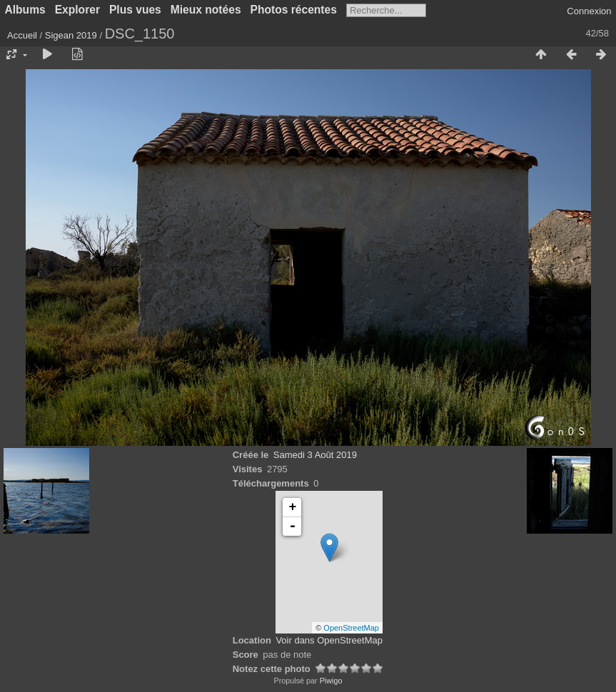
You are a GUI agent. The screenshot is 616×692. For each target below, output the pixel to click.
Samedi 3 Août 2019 (315, 455)
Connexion (589, 11)
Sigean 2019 (71, 35)
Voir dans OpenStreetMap (329, 640)
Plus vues (135, 10)
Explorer (77, 10)
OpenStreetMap (351, 628)
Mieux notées (206, 10)
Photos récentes (294, 10)
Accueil (22, 35)
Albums (25, 10)
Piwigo (331, 681)
